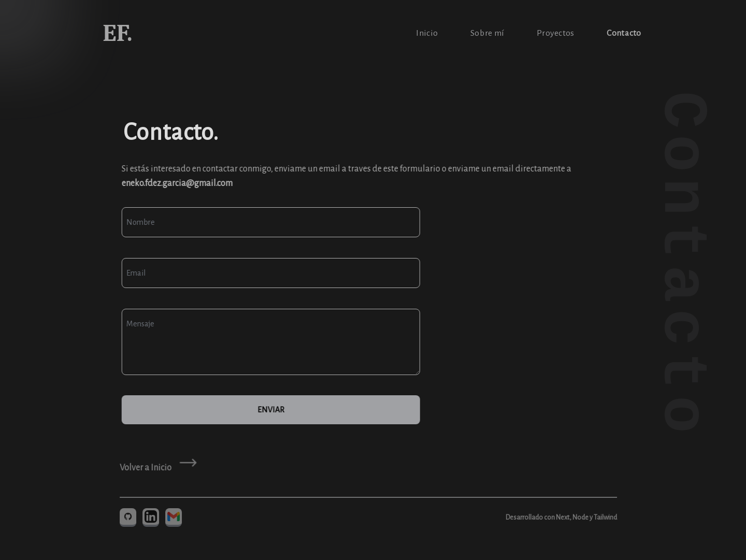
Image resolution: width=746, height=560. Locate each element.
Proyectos (555, 33)
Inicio (427, 33)
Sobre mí (487, 33)
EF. (118, 33)
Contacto (623, 33)
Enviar (270, 410)
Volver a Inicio (145, 468)
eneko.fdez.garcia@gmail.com (176, 183)
